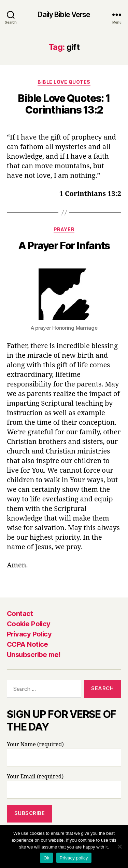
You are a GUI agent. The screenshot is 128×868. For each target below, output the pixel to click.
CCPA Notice (27, 644)
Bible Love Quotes (64, 82)
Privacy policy (74, 858)
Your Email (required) (64, 786)
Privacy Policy (29, 634)
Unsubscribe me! (34, 655)
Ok (46, 858)
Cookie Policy (29, 624)
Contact (20, 614)
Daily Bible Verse (64, 15)
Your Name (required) (64, 754)
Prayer (64, 229)
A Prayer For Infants (64, 246)
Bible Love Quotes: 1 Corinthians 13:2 (64, 104)
